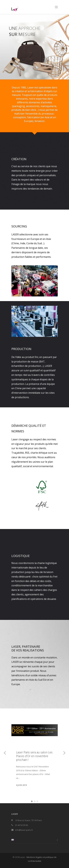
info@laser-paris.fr (24, 830)
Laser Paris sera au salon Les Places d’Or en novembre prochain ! (34, 756)
